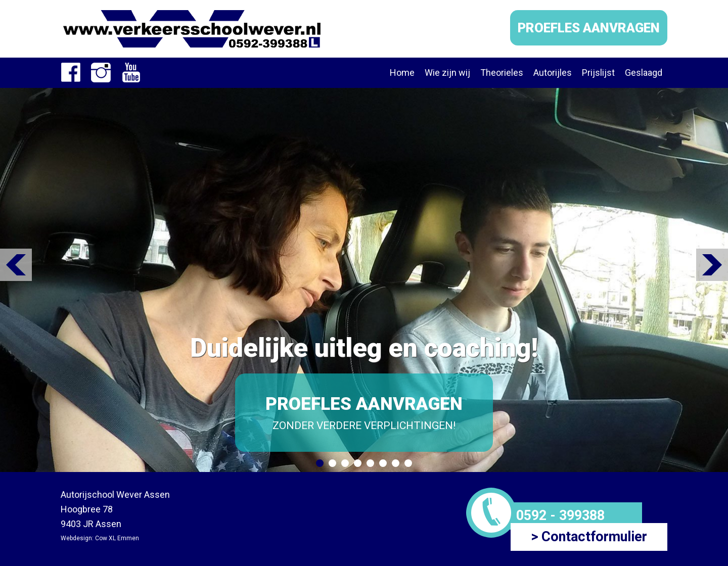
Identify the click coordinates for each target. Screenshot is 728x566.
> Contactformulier (589, 537)
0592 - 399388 (560, 515)
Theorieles (502, 73)
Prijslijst (598, 73)
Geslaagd (644, 73)
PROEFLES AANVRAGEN (589, 28)
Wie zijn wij (447, 73)
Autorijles (553, 73)
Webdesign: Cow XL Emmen (100, 538)
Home (402, 73)
